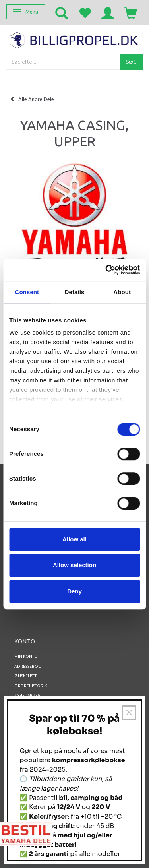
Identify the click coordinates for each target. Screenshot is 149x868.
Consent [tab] (27, 292)
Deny (74, 591)
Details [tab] (75, 292)
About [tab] (122, 292)
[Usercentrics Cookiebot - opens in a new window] (106, 270)
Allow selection (74, 565)
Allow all (74, 539)
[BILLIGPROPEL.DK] (74, 39)
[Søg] (131, 62)
